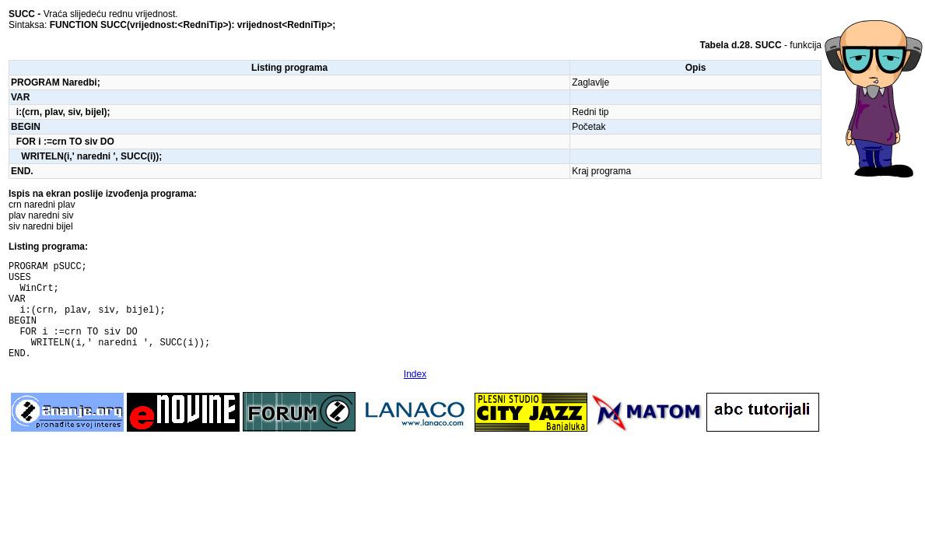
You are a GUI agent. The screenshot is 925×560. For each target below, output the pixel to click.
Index (415, 395)
